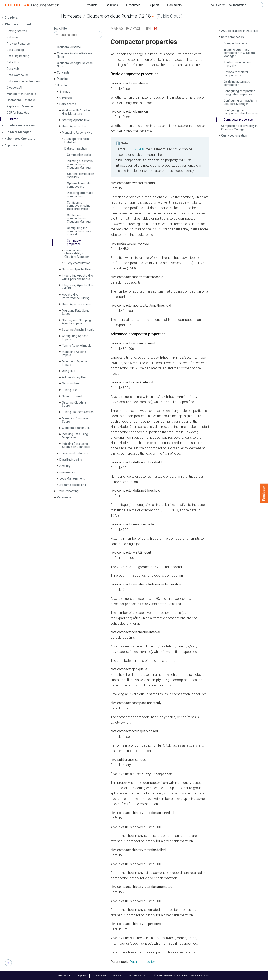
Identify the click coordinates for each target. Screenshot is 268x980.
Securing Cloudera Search (74, 404)
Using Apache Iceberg (76, 304)
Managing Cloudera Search (75, 420)
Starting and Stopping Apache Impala (76, 322)
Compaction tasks (79, 155)
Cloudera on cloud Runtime (112, 16)
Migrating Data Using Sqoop (76, 312)
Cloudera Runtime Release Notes (75, 55)
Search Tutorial (72, 396)
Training (117, 975)
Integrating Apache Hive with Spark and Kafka (78, 277)
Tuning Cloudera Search (78, 412)
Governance (67, 472)
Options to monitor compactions (79, 185)
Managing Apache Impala (74, 353)
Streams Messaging (73, 485)
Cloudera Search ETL (76, 428)
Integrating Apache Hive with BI (78, 287)
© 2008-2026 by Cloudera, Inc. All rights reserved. (182, 975)
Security (65, 466)
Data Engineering (71, 460)
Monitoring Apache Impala (75, 363)
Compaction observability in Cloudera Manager (77, 253)
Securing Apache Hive (76, 269)
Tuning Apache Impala (77, 346)
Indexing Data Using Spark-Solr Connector (76, 445)
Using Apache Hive (74, 126)
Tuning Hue (69, 390)
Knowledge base (138, 975)
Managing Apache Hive (77, 133)
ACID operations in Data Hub (77, 140)
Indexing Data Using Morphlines (75, 436)
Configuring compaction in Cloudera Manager (79, 219)
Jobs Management (72, 478)
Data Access (68, 104)
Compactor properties (74, 242)
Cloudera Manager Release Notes (75, 65)
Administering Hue (74, 377)
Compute (66, 98)
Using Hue (69, 371)
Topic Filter (61, 29)
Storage (65, 92)
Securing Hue (71, 383)
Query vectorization (77, 263)
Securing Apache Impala (78, 330)
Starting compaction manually (81, 175)
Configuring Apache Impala (75, 337)
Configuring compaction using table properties (79, 206)
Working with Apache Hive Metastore (76, 112)
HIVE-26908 (135, 149)
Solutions (112, 5)
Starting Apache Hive (76, 120)
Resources (133, 5)
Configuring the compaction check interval (79, 231)
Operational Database (74, 453)
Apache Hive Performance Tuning (76, 296)
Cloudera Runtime (69, 47)
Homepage (71, 16)
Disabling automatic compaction (80, 194)
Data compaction (76, 148)
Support (154, 5)
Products (92, 5)
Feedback (264, 493)
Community (175, 5)
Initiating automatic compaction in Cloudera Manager (80, 164)
